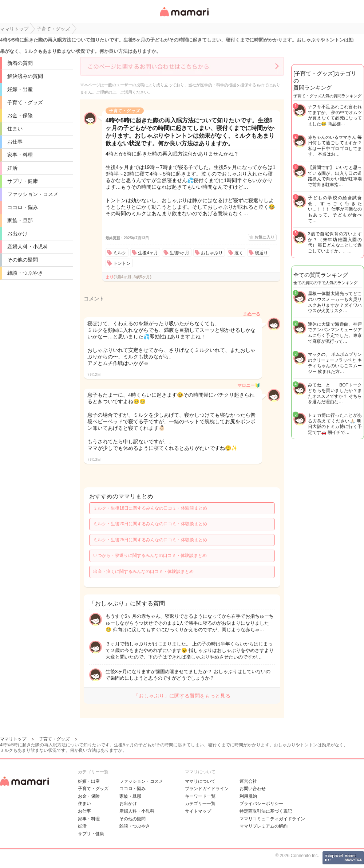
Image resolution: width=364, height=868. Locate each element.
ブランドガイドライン (207, 789)
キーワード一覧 (200, 796)
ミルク (120, 253)
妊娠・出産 (20, 89)
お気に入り (264, 237)
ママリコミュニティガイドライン (272, 819)
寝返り (261, 253)
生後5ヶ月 (180, 253)
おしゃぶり (212, 253)
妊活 (12, 168)
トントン (122, 263)
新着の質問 (20, 63)
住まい (15, 129)
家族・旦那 (20, 220)
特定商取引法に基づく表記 (266, 811)
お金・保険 (20, 115)
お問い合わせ (253, 789)
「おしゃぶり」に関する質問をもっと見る (182, 696)
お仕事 (15, 142)
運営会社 (248, 781)
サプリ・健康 (23, 181)
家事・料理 (20, 155)
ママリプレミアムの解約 (264, 826)
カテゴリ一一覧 (200, 804)
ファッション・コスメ (33, 194)
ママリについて (200, 781)
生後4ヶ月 (148, 253)
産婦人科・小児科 (28, 247)
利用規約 (248, 796)
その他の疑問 (23, 260)
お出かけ (17, 233)
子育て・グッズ (25, 102)
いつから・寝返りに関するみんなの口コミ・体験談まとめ (150, 555)
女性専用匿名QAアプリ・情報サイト (184, 17)
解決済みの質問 (25, 76)
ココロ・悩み (23, 207)
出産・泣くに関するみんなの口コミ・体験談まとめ (143, 572)
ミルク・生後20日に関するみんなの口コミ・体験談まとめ (150, 524)
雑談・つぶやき (25, 273)
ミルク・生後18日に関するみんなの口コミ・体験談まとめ (150, 508)
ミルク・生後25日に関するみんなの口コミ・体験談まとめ (150, 540)
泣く (239, 253)
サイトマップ (198, 811)
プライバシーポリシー (261, 804)
